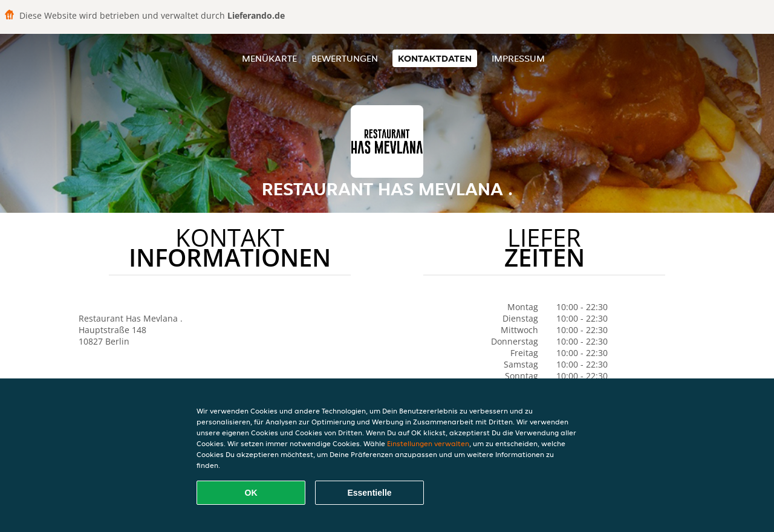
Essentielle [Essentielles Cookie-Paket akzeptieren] (369, 493)
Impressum (518, 58)
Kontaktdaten (435, 58)
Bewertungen (345, 58)
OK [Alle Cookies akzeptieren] (251, 493)
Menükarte (269, 58)
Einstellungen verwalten (428, 443)
